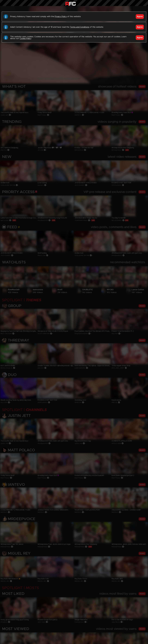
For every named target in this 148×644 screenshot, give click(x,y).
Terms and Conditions (80, 27)
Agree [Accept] (140, 17)
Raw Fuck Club (71, 4)
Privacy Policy (61, 17)
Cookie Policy (25, 39)
